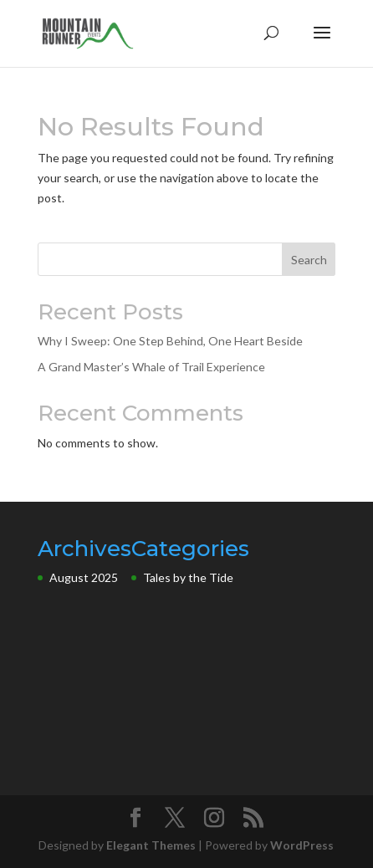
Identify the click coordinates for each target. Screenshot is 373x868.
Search (309, 260)
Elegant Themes (151, 845)
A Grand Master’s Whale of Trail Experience (151, 367)
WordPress (302, 845)
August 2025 (84, 577)
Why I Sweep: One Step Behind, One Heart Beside (170, 341)
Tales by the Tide (188, 577)
